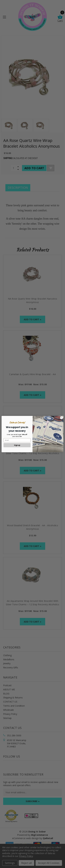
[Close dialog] (62, 418)
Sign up (17, 445)
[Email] (17, 440)
